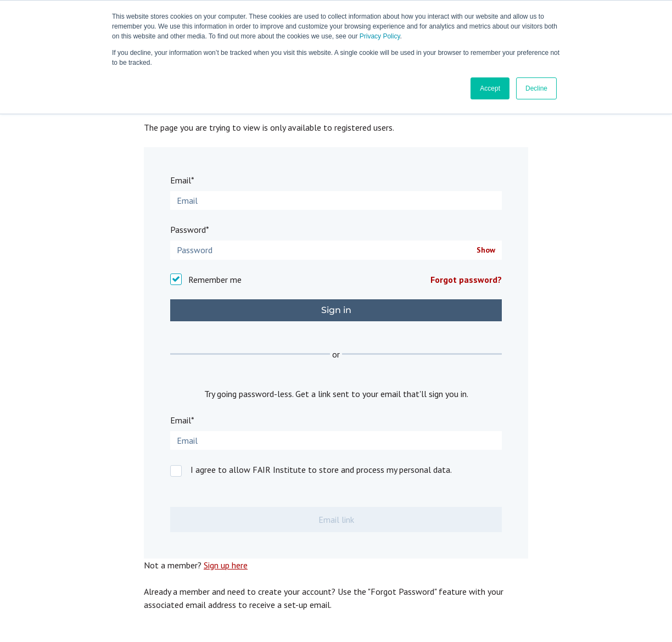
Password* (190, 230)
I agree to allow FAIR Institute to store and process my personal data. (321, 470)
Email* (182, 180)
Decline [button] (536, 88)
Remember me (215, 280)
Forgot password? (466, 280)
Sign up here (226, 565)
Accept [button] (490, 88)
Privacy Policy (380, 36)
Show (486, 250)
